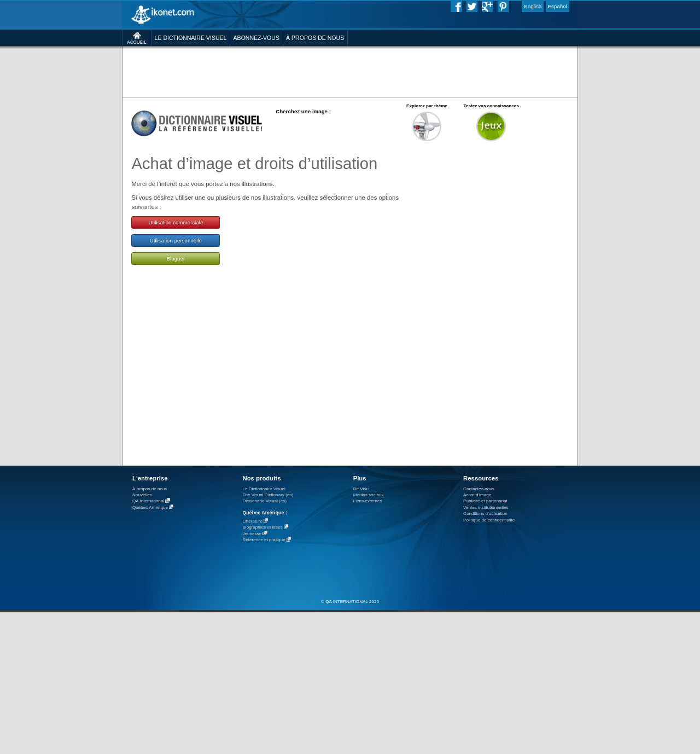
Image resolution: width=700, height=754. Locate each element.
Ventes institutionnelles (486, 507)
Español (558, 6)
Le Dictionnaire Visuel (264, 489)
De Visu (361, 489)
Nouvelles (142, 495)
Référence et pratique (264, 540)
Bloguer (176, 259)
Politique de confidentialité (489, 520)
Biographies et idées (262, 528)
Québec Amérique (150, 507)
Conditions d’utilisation (485, 514)
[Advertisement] (350, 71)
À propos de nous (150, 489)
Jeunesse (252, 534)
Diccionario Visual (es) (264, 501)
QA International (148, 501)
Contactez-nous (479, 489)
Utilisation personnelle (176, 240)
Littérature (252, 521)
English (533, 6)
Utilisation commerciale (176, 222)
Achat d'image (477, 495)
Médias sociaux (369, 495)
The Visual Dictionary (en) (268, 495)
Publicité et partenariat (485, 501)
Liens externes (368, 501)
